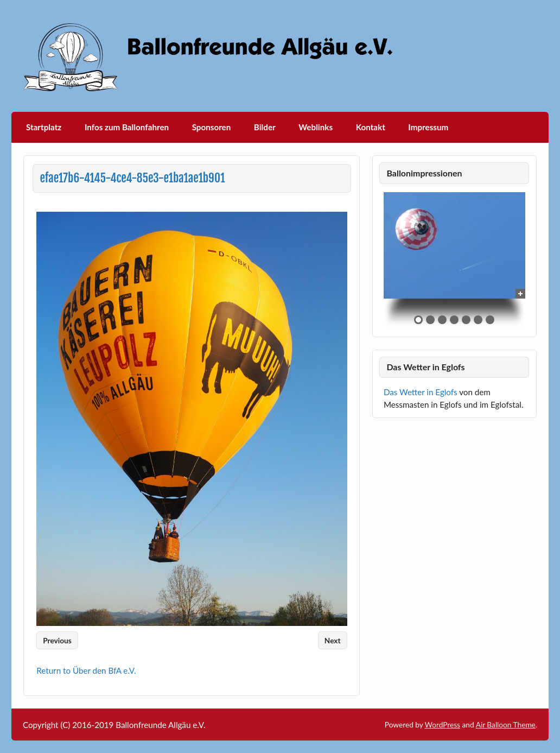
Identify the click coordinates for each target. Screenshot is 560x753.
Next (333, 640)
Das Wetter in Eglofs (421, 392)
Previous (57, 640)
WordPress (443, 724)
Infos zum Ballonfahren (127, 127)
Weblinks (316, 127)
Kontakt (371, 127)
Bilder (265, 127)
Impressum (428, 127)
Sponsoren (212, 127)
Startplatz (44, 127)
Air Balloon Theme (506, 724)
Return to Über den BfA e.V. (86, 670)
